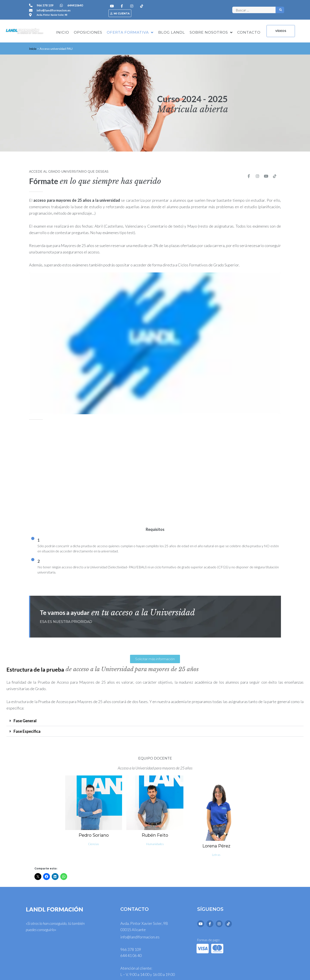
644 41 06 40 (131, 955)
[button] (155, 721)
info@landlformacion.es (140, 937)
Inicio (33, 49)
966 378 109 (131, 949)
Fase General (25, 721)
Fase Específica (27, 731)
